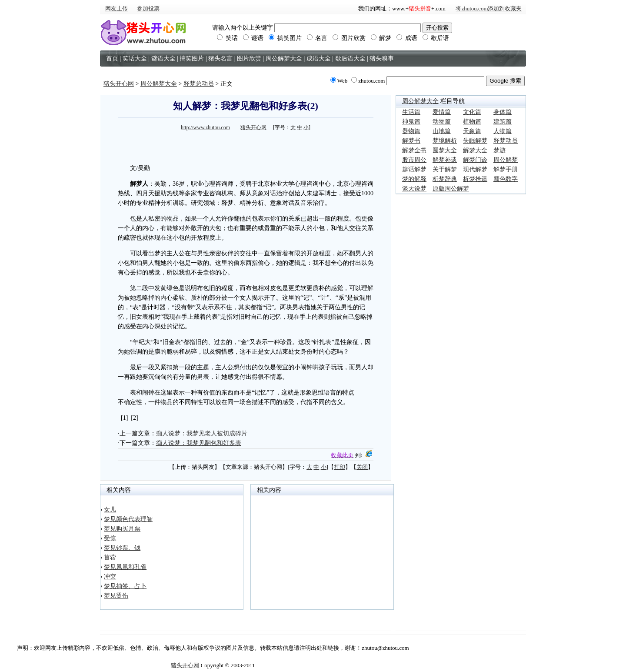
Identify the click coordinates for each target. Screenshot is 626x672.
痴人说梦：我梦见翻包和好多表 (199, 443)
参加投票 (148, 8)
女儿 (110, 510)
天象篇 (472, 131)
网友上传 (117, 8)
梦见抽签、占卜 (125, 586)
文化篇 (472, 112)
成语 (407, 38)
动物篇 (442, 122)
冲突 (110, 577)
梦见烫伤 (116, 596)
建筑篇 (503, 122)
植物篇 (472, 122)
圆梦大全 (445, 150)
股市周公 (414, 160)
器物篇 (411, 131)
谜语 (253, 38)
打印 (340, 467)
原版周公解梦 (451, 189)
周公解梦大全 (159, 84)
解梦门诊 (475, 160)
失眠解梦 (475, 141)
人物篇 (503, 131)
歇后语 (436, 38)
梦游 (499, 150)
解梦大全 (475, 150)
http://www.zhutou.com (205, 127)
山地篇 (442, 131)
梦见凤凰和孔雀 (125, 567)
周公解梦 (506, 160)
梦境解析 (445, 141)
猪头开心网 (119, 84)
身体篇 (503, 112)
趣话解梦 (414, 169)
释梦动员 (506, 141)
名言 (317, 38)
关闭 (362, 467)
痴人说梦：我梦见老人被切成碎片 (202, 433)
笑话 (227, 38)
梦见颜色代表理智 (128, 519)
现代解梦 (475, 169)
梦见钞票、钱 (122, 548)
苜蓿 (110, 557)
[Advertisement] (246, 146)
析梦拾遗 (475, 179)
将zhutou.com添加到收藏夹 (489, 8)
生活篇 (411, 112)
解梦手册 (506, 169)
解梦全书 (414, 150)
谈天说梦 (414, 189)
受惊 (110, 538)
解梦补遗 (445, 160)
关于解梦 (445, 169)
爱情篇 (442, 112)
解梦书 (411, 141)
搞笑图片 (285, 38)
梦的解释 (414, 179)
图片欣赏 (349, 38)
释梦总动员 (199, 84)
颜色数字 (506, 179)
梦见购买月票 (122, 529)
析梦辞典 (445, 179)
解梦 (381, 38)
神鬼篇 (411, 122)
